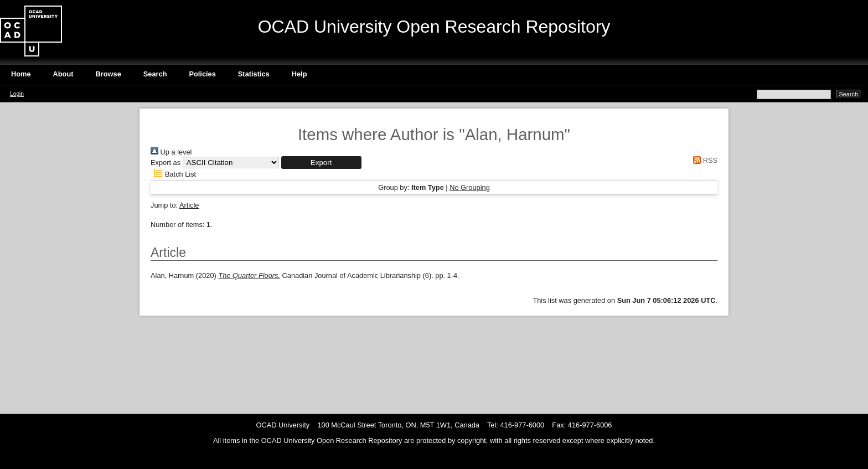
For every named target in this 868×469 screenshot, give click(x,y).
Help (299, 74)
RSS (704, 160)
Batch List (173, 174)
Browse (108, 74)
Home (21, 74)
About (63, 74)
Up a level (171, 152)
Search (155, 74)
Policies (202, 74)
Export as (166, 163)
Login (17, 94)
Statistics (254, 74)
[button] (321, 163)
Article (189, 205)
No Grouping (470, 187)
